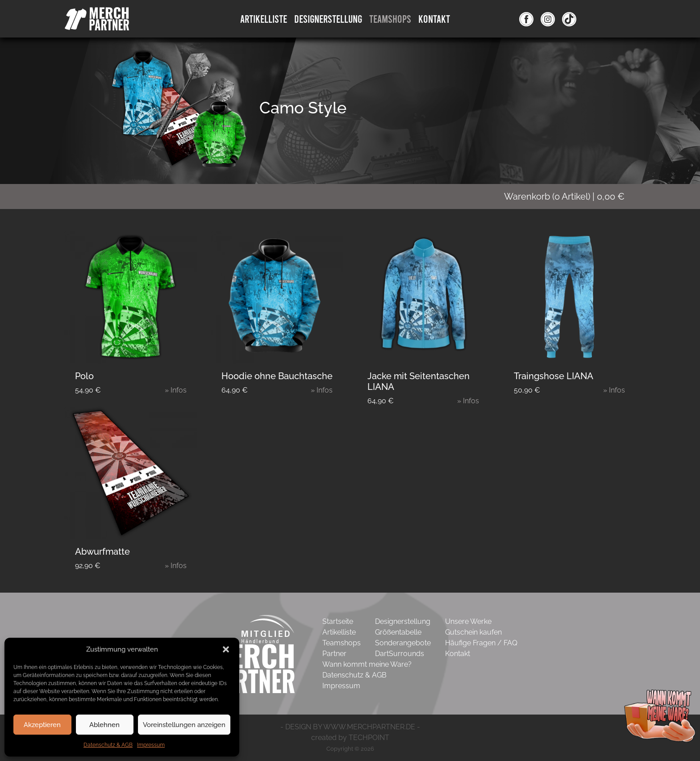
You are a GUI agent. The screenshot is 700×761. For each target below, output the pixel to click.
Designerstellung (403, 621)
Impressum (151, 745)
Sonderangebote (403, 643)
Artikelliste (264, 19)
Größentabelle (398, 632)
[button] (226, 649)
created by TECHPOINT (350, 738)
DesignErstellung (328, 19)
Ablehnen (104, 725)
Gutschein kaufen (473, 632)
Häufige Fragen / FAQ (481, 643)
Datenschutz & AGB (108, 745)
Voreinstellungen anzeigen (184, 725)
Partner (334, 654)
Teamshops (390, 19)
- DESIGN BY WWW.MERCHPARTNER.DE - (350, 727)
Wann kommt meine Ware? (367, 664)
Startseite (338, 621)
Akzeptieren (42, 725)
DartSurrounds (400, 654)
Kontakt (434, 19)
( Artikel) (570, 197)
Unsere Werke (468, 621)
